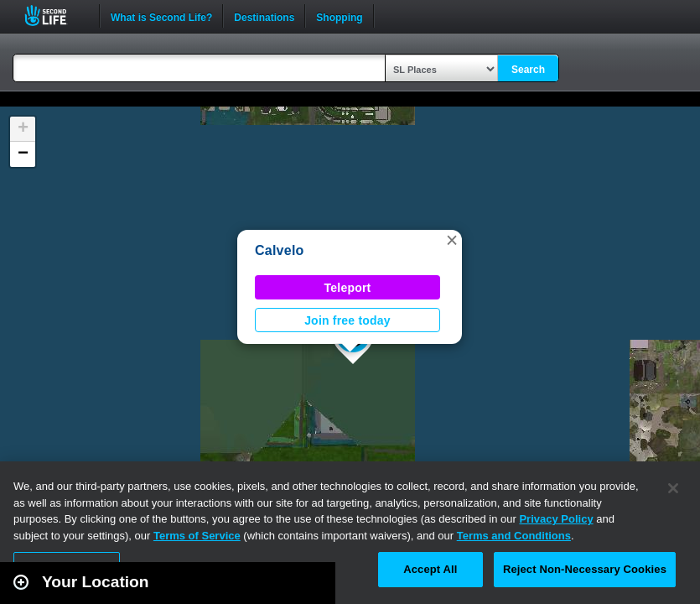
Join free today (347, 320)
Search (528, 70)
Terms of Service (197, 536)
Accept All (430, 569)
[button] (452, 240)
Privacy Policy (556, 519)
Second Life (55, 16)
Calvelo (280, 250)
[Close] (673, 488)
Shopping (339, 16)
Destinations (264, 16)
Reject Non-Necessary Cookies (585, 569)
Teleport (348, 288)
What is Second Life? (161, 16)
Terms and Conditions (514, 536)
